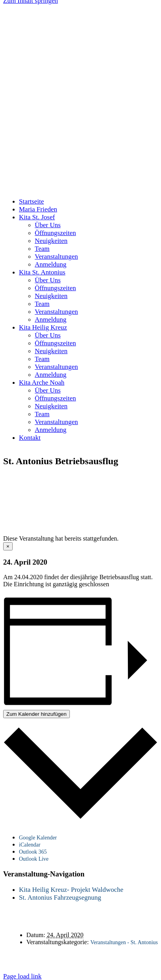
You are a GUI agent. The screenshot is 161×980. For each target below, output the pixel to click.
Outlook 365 (33, 852)
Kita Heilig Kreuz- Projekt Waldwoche (71, 890)
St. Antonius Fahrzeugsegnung (60, 898)
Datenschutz (118, 955)
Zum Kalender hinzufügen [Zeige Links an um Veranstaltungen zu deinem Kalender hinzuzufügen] (37, 714)
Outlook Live (34, 859)
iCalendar (30, 845)
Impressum (88, 962)
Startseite (39, 955)
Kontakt (77, 955)
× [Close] (8, 546)
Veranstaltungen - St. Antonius (124, 942)
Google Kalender (38, 838)
